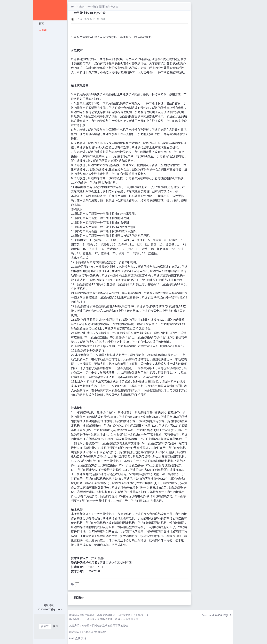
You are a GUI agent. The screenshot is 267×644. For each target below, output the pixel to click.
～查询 (42, 30)
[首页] (72, 7)
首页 (41, 24)
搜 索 (56, 626)
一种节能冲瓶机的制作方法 (103, 7)
